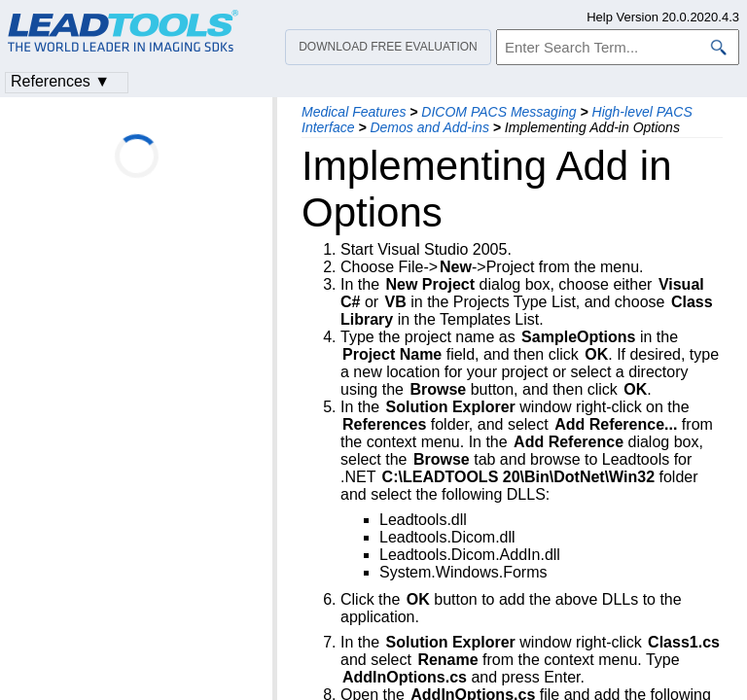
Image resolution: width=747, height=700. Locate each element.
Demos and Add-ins (429, 127)
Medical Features (354, 112)
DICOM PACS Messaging (498, 112)
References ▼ (60, 81)
